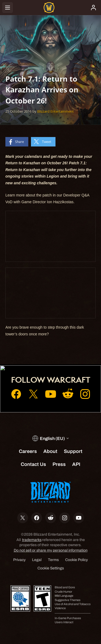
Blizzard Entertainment (55, 111)
